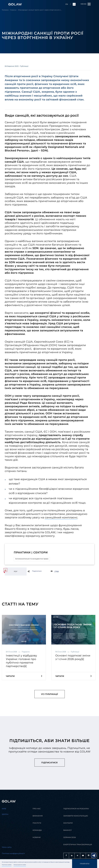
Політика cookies (7, 865)
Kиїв (4, 809)
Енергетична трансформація (78, 845)
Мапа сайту (7, 847)
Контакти (68, 823)
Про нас (37, 809)
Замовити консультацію (76, 816)
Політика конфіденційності (13, 854)
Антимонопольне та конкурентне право (32, 559)
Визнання (38, 816)
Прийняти (85, 864)
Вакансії (67, 830)
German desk (70, 837)
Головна (5, 10)
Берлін (5, 814)
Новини (13, 10)
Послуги (37, 823)
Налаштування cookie (20, 865)
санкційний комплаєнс (61, 518)
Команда (37, 830)
